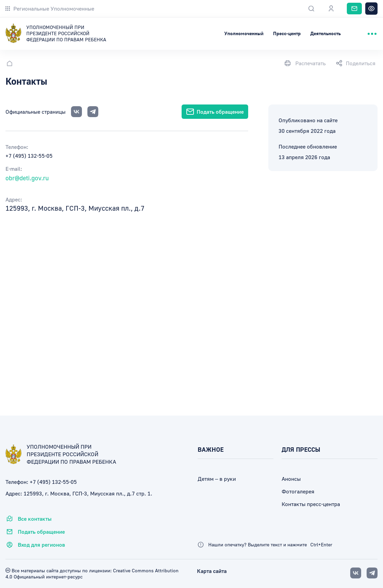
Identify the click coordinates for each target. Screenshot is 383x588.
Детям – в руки (217, 479)
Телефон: (17, 147)
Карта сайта (212, 571)
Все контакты (29, 519)
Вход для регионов (35, 545)
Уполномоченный (244, 33)
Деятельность (325, 33)
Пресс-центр (287, 33)
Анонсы (291, 479)
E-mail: (14, 169)
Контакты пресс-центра (311, 504)
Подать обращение (35, 532)
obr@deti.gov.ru (27, 178)
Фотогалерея (298, 491)
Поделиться (356, 63)
